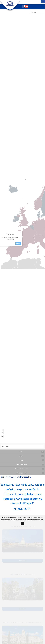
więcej (18, 243)
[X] (23, 523)
